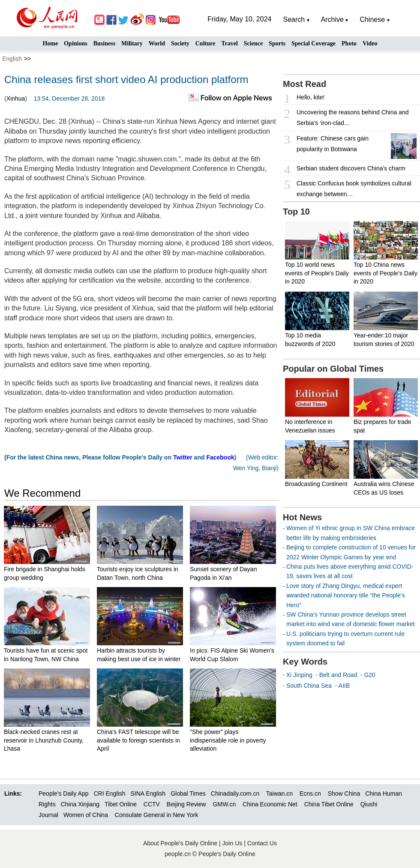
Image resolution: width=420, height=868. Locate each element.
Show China (344, 793)
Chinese (372, 19)
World (157, 43)
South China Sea (309, 686)
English (12, 59)
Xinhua (16, 98)
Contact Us (262, 843)
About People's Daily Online (180, 843)
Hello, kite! (310, 97)
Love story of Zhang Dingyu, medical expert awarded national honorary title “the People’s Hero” (346, 595)
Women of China (86, 815)
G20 (369, 675)
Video (370, 43)
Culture (205, 43)
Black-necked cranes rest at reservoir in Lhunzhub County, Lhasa (44, 740)
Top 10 (296, 212)
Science (253, 43)
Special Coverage (313, 43)
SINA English (148, 793)
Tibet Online (121, 804)
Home (50, 43)
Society (180, 43)
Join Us (233, 843)
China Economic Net (270, 804)
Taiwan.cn (279, 793)
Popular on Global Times (333, 369)
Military (132, 43)
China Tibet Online (329, 804)
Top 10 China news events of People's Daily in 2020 (385, 273)
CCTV (152, 804)
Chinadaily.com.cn (235, 793)
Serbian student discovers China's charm (351, 168)
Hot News (302, 517)
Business (104, 43)
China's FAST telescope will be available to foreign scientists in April (138, 740)
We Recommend (42, 493)
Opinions (75, 43)
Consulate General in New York (157, 815)
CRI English (109, 793)
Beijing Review (186, 804)
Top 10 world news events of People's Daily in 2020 (317, 273)
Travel (229, 43)
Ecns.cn (310, 793)
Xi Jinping (299, 675)
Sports (277, 43)
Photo (349, 43)
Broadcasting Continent (316, 484)
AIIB (344, 686)
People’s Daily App (63, 793)
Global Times (188, 793)
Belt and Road (338, 675)
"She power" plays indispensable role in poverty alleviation (228, 740)
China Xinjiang (80, 804)
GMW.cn (225, 804)
